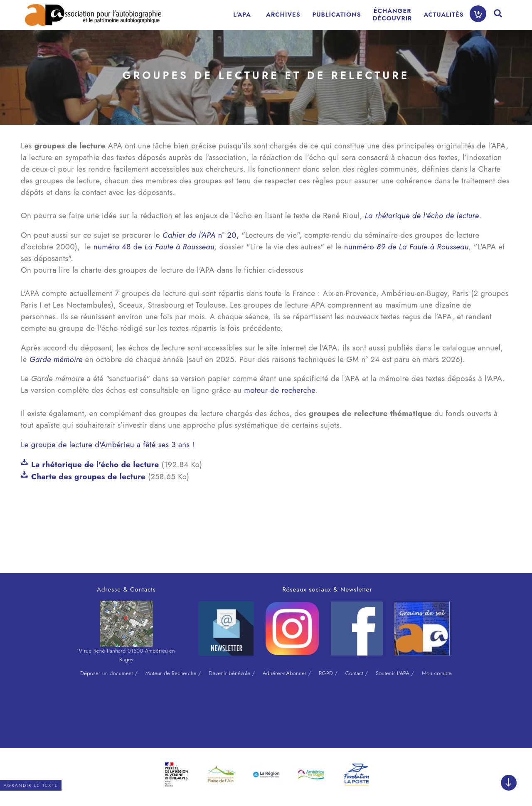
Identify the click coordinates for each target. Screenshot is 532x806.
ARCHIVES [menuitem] (283, 15)
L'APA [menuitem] (242, 15)
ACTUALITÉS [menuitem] (443, 15)
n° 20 (226, 235)
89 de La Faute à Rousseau (422, 247)
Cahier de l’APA (189, 235)
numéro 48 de (154, 247)
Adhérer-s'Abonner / (287, 673)
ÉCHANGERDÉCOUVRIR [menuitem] (393, 15)
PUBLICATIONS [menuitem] (337, 15)
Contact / (357, 673)
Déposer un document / (109, 673)
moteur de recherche (280, 390)
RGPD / (328, 673)
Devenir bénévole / (232, 673)
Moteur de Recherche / (173, 673)
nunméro (360, 247)
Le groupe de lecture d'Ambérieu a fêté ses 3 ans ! (109, 445)
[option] (176, 774)
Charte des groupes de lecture (88, 477)
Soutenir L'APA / (395, 673)
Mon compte (437, 673)
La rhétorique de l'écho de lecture (95, 465)
